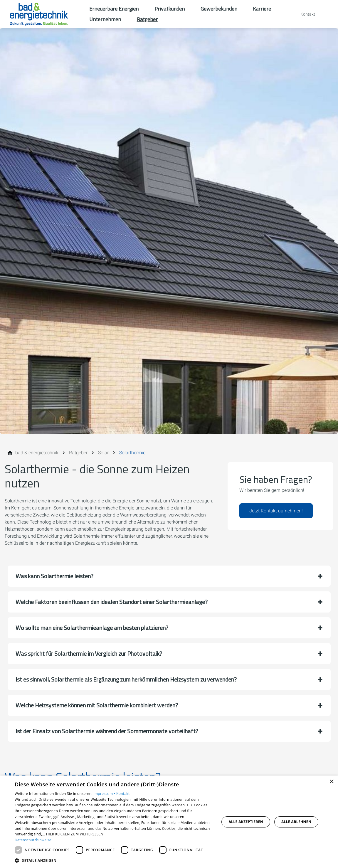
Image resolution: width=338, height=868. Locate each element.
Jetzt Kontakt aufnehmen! (276, 511)
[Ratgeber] (78, 453)
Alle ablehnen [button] (296, 822)
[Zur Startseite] (45, 14)
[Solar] (103, 453)
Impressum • (105, 794)
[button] (169, 576)
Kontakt (123, 794)
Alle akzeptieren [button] (246, 822)
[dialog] (169, 822)
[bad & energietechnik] (37, 453)
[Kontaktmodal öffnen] (304, 14)
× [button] (331, 782)
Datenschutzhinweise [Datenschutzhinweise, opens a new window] (33, 840)
